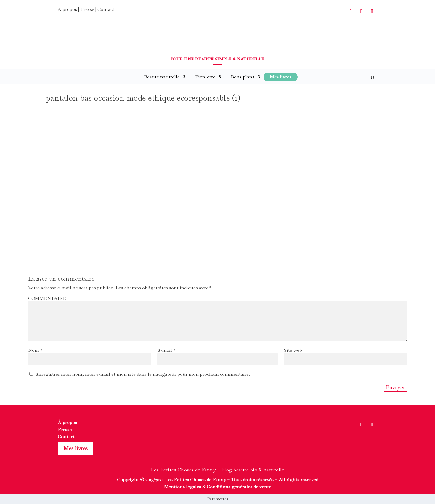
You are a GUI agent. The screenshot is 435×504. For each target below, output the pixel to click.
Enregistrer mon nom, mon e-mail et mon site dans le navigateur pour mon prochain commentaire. (143, 374)
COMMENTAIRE (47, 298)
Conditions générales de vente (239, 487)
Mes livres (76, 448)
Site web (293, 350)
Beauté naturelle (162, 77)
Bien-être (205, 77)
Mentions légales (183, 487)
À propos (67, 9)
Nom (35, 350)
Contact (106, 9)
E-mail (166, 350)
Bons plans (243, 77)
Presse (87, 9)
